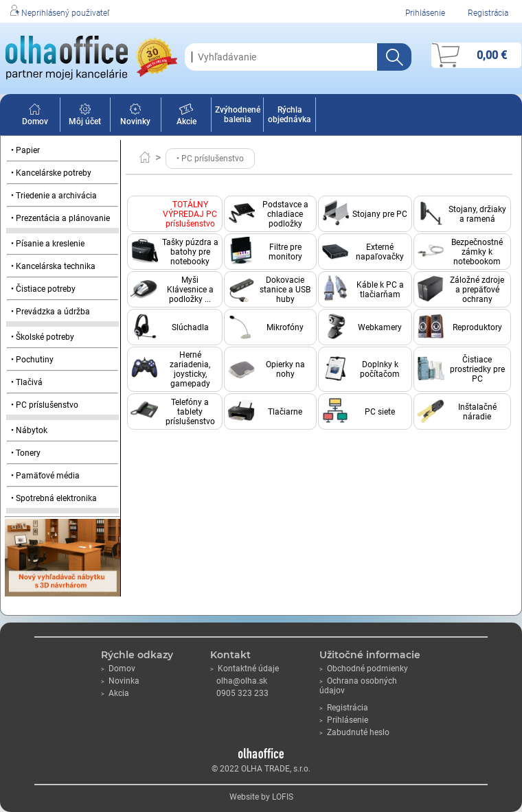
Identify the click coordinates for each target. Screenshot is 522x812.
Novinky (135, 117)
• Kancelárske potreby (51, 173)
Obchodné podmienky (364, 669)
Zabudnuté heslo (354, 732)
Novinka (120, 681)
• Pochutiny (32, 360)
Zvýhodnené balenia (238, 115)
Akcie (186, 117)
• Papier (25, 150)
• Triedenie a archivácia (54, 196)
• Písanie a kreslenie (48, 244)
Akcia (115, 693)
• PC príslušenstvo (45, 405)
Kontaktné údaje (245, 669)
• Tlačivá (27, 382)
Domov (35, 117)
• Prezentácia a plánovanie (60, 218)
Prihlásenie (425, 13)
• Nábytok (29, 430)
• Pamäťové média (45, 476)
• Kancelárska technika (53, 266)
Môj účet (85, 117)
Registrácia (488, 13)
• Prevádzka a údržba (50, 312)
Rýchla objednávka (290, 115)
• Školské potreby (43, 337)
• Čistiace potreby (43, 289)
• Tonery (26, 453)
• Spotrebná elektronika (54, 498)
